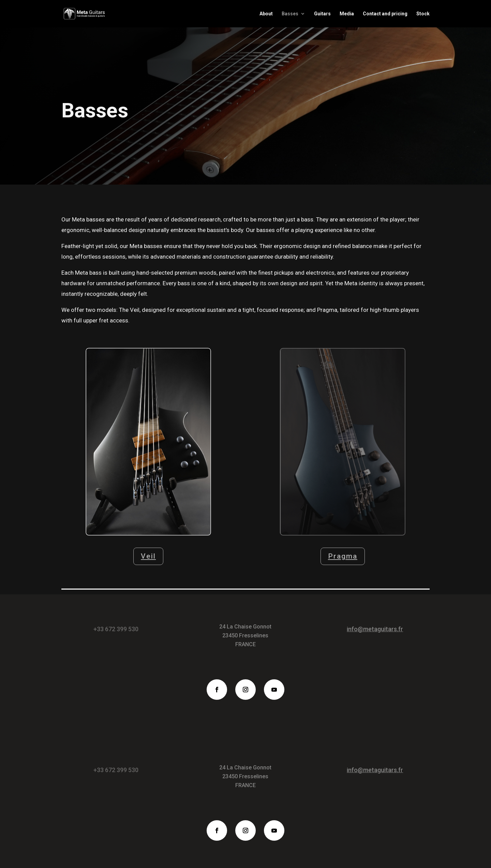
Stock (423, 14)
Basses (290, 14)
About (266, 14)
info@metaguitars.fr (375, 629)
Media (347, 14)
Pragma (343, 556)
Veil (148, 556)
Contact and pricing (385, 14)
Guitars (322, 14)
